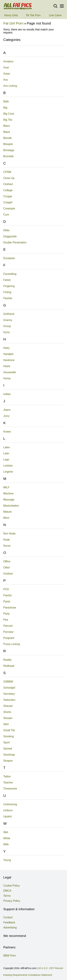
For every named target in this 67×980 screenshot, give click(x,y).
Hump (7, 378)
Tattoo (7, 776)
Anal (6, 68)
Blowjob (8, 144)
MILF (6, 487)
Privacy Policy (12, 901)
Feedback (9, 922)
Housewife (10, 372)
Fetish (7, 280)
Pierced (8, 626)
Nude (7, 540)
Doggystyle (10, 236)
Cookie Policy (12, 886)
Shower (8, 718)
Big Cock (9, 114)
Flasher (8, 298)
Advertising (10, 928)
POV (6, 589)
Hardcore (9, 360)
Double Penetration (15, 242)
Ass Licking (10, 86)
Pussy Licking (12, 644)
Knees (7, 432)
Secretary (9, 694)
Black (7, 132)
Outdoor (8, 574)
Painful (8, 595)
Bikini (7, 126)
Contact (8, 917)
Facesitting (10, 274)
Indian (7, 394)
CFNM (7, 172)
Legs (6, 459)
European (9, 258)
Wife (6, 844)
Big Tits (8, 120)
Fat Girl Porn (13, 23)
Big (5, 108)
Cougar (8, 196)
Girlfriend (9, 314)
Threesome (10, 789)
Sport (7, 742)
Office (7, 561)
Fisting (7, 292)
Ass (6, 80)
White (7, 838)
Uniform (8, 810)
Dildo (6, 230)
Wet (6, 832)
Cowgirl (8, 202)
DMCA (7, 891)
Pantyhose (10, 608)
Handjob (8, 354)
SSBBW (8, 682)
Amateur (8, 61)
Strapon (8, 761)
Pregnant (9, 638)
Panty (7, 601)
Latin (6, 453)
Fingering (9, 286)
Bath (6, 101)
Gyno (7, 332)
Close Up (9, 178)
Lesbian (8, 466)
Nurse (7, 546)
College (8, 190)
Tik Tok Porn (35, 15)
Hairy (7, 348)
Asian (7, 74)
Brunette (8, 156)
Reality (8, 660)
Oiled (7, 567)
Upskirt (8, 816)
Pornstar (8, 632)
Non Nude (9, 534)
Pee (6, 620)
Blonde (8, 138)
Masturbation (11, 506)
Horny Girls (13, 15)
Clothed (8, 184)
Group (7, 326)
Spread (8, 749)
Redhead (9, 666)
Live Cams (55, 15)
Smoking (9, 736)
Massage (9, 500)
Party (7, 614)
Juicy (6, 416)
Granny (8, 320)
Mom (6, 518)
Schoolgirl (9, 688)
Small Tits (9, 730)
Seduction (9, 700)
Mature (8, 512)
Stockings (9, 755)
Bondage (9, 150)
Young (7, 860)
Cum (6, 215)
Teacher (8, 782)
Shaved (8, 706)
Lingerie (8, 472)
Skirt (6, 724)
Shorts (7, 712)
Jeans (7, 410)
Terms (7, 896)
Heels (7, 366)
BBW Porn (10, 956)
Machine (8, 493)
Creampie (9, 208)
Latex (7, 447)
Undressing (10, 804)
